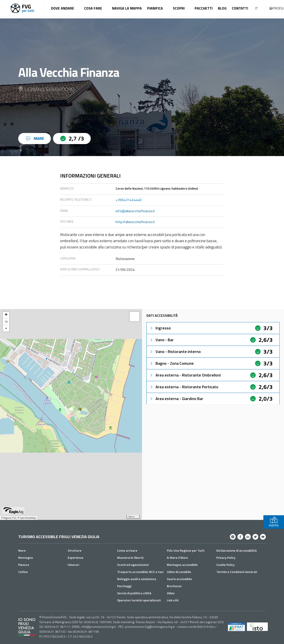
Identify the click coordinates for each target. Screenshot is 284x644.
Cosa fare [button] (93, 8)
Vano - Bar (162, 340)
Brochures (174, 586)
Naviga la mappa (127, 8)
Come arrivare (127, 550)
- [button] (6, 328)
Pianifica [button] (155, 8)
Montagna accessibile (182, 565)
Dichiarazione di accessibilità (237, 550)
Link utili (173, 600)
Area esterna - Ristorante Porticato (184, 387)
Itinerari (73, 565)
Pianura (24, 565)
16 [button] (6, 322)
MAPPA (274, 522)
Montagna (26, 558)
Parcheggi (124, 586)
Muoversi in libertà (130, 558)
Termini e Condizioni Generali (237, 572)
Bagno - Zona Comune (172, 363)
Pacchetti (204, 8)
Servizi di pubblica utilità (134, 593)
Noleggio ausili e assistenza (137, 579)
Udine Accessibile (179, 572)
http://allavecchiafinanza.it (135, 222)
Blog (222, 8)
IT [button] (256, 8)
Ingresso (160, 328)
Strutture (75, 550)
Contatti (240, 8)
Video (171, 593)
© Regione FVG (9, 518)
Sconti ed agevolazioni (133, 565)
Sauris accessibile (179, 579)
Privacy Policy (226, 558)
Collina (23, 572)
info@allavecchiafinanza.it (135, 211)
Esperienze (76, 558)
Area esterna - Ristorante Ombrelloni (185, 375)
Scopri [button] (179, 8)
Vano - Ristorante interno (175, 352)
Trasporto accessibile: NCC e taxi (140, 572)
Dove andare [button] (63, 8)
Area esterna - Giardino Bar (176, 399)
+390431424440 (129, 200)
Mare (22, 550)
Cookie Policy (225, 565)
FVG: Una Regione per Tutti (186, 550)
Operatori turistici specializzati (139, 600)
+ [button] (6, 315)
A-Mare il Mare (177, 558)
